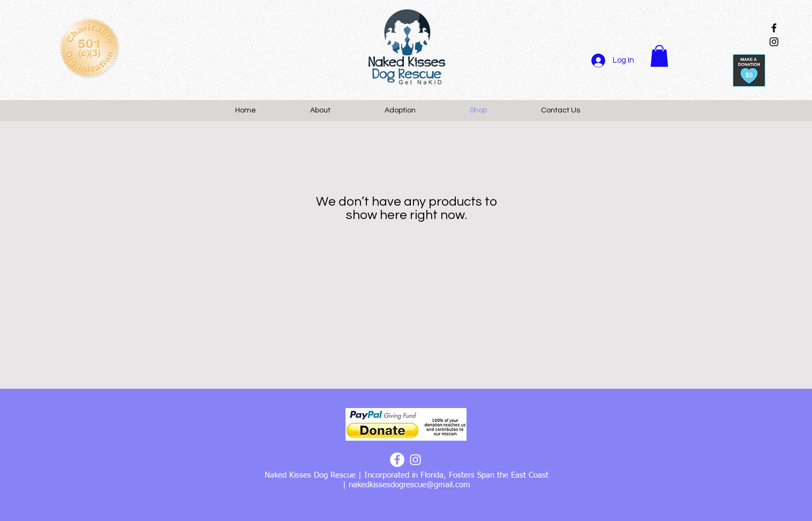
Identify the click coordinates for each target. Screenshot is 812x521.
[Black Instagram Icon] (774, 42)
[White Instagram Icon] (415, 460)
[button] (659, 56)
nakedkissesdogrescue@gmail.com (409, 485)
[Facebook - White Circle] (397, 460)
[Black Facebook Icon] (774, 28)
